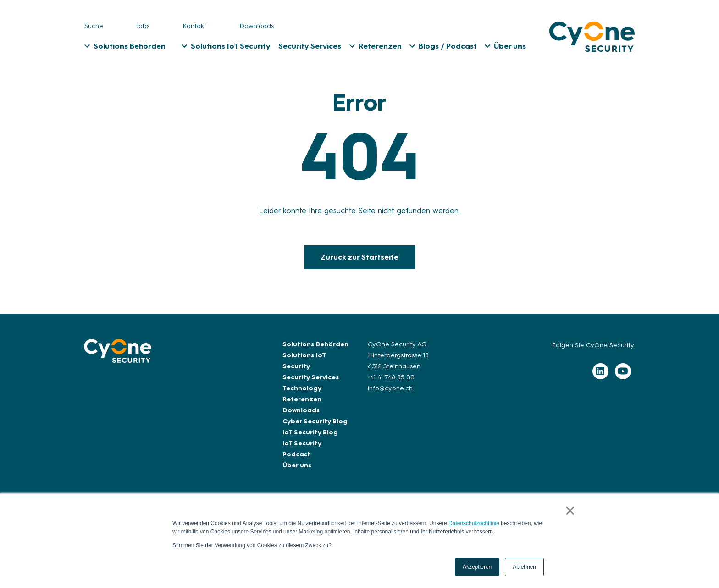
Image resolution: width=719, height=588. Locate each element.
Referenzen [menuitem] (380, 46)
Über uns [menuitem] (510, 46)
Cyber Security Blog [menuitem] (315, 421)
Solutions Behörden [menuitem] (130, 46)
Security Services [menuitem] (310, 46)
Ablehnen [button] (524, 567)
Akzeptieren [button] (477, 567)
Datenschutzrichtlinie (474, 523)
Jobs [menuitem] (143, 26)
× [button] (570, 510)
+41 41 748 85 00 (391, 377)
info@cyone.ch (390, 388)
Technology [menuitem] (302, 388)
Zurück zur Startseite (359, 257)
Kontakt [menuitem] (194, 26)
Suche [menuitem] (94, 26)
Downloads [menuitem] (257, 26)
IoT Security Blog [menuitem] (310, 432)
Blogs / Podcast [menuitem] (448, 46)
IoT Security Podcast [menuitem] (302, 449)
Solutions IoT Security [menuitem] (231, 46)
